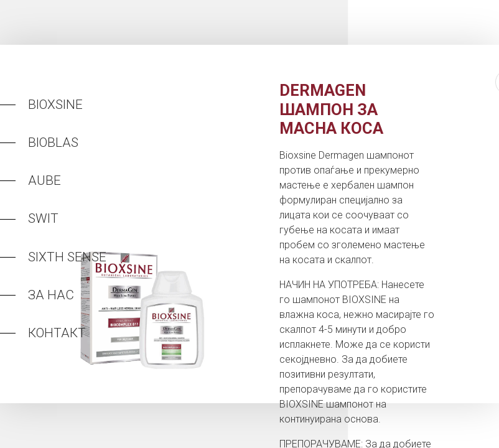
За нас (51, 295)
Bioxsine (55, 105)
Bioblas (53, 142)
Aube (44, 180)
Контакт (57, 333)
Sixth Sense (67, 257)
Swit (43, 218)
